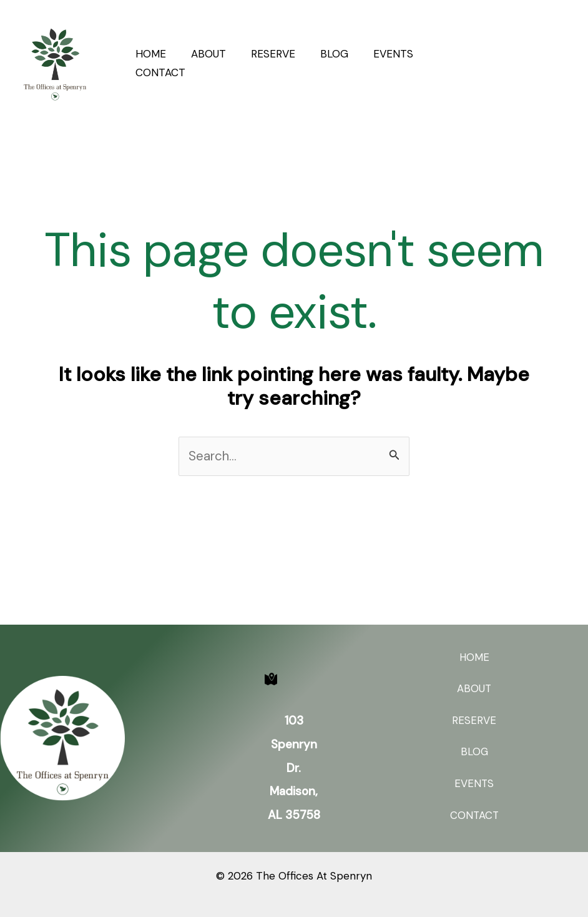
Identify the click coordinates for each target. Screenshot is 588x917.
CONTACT (159, 72)
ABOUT (203, 54)
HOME (149, 54)
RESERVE (264, 54)
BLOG (321, 54)
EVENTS (376, 54)
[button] (531, 62)
